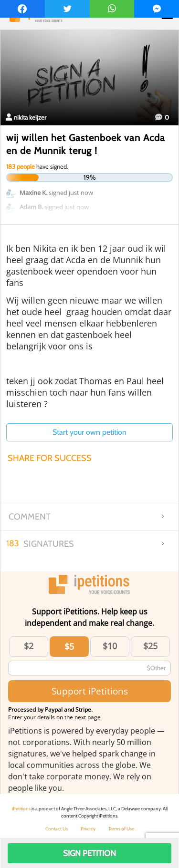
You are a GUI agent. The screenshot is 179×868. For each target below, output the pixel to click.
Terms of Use (121, 829)
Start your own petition (89, 432)
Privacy (88, 829)
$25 (150, 646)
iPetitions (21, 809)
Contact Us (57, 829)
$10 (110, 646)
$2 (29, 646)
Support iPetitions (90, 691)
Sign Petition (89, 853)
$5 (69, 646)
